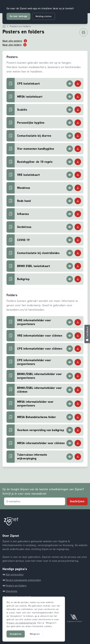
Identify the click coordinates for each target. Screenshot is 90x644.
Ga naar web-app (18, 16)
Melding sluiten (44, 16)
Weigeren (35, 634)
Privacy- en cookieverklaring (21, 623)
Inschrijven (77, 501)
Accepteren (16, 634)
